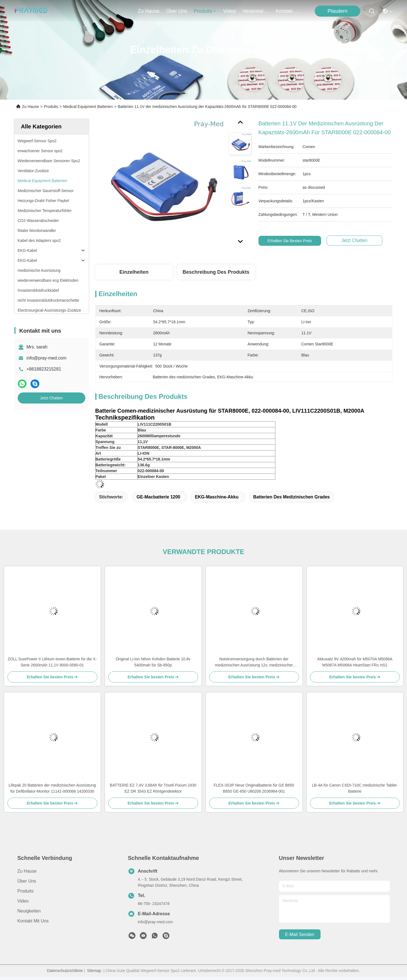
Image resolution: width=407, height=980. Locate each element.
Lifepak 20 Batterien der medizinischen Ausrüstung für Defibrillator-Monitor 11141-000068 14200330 (52, 788)
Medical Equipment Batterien (88, 107)
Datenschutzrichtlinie (65, 971)
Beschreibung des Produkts (216, 272)
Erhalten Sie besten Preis (294, 241)
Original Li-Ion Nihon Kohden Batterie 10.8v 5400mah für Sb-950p (153, 662)
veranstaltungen (256, 11)
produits (205, 11)
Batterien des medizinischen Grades (292, 497)
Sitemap (94, 971)
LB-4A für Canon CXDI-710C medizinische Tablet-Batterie (355, 788)
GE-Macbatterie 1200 (158, 497)
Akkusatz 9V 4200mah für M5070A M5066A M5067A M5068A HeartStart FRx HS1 (355, 662)
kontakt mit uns (289, 11)
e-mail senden (300, 934)
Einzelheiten (134, 272)
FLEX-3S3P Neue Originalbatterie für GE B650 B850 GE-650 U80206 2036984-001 (254, 788)
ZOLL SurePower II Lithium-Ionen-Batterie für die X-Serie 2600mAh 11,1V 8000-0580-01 (52, 662)
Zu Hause (149, 11)
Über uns (177, 11)
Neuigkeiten (29, 911)
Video (23, 901)
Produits (51, 107)
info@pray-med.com (47, 358)
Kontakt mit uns (33, 921)
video (230, 11)
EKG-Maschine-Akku (217, 497)
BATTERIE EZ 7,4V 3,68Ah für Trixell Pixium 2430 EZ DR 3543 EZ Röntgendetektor (153, 788)
